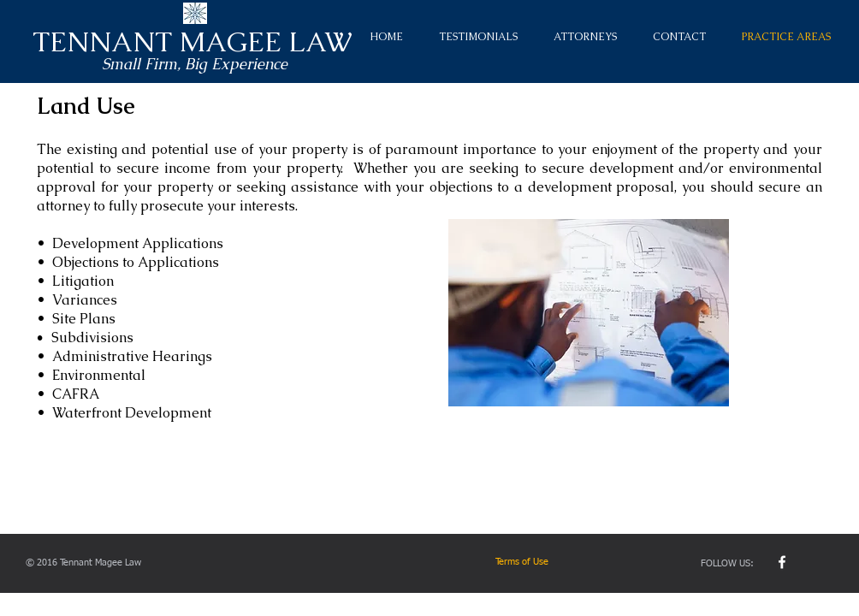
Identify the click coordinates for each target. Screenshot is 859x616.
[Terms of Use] (560, 562)
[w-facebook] (782, 562)
